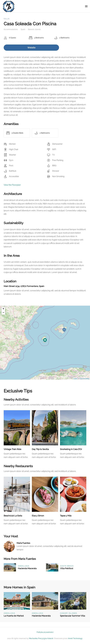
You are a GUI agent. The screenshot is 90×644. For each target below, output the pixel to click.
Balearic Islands (34, 29)
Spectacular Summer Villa (72, 616)
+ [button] (3, 309)
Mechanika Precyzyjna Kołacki (41, 638)
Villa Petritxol (67, 568)
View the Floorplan (12, 185)
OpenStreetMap (85, 379)
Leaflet (75, 379)
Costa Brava (67, 566)
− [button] (3, 313)
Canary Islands (69, 613)
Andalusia (24, 566)
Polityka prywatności (45, 632)
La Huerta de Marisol (14, 616)
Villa (7, 19)
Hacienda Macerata (27, 568)
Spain (23, 29)
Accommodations (11, 29)
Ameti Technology (75, 638)
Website (31, 48)
